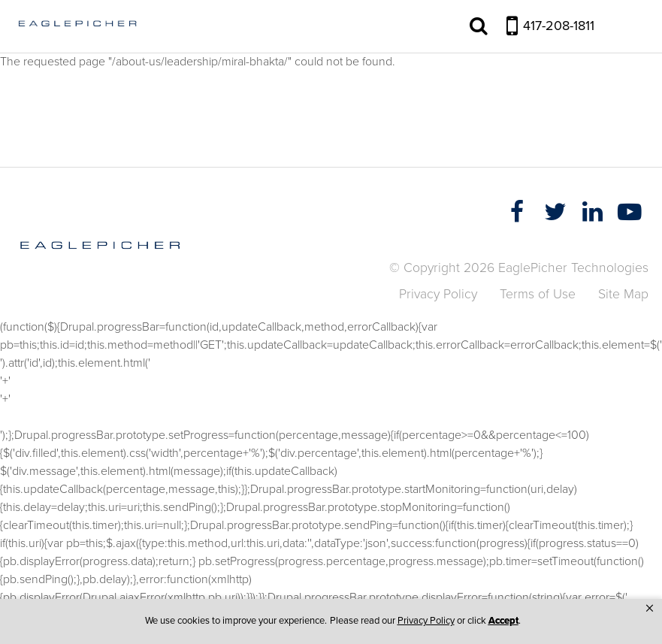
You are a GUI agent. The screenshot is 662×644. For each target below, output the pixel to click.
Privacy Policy (438, 294)
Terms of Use (538, 294)
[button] (650, 609)
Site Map (623, 294)
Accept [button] (503, 621)
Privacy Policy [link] (426, 621)
